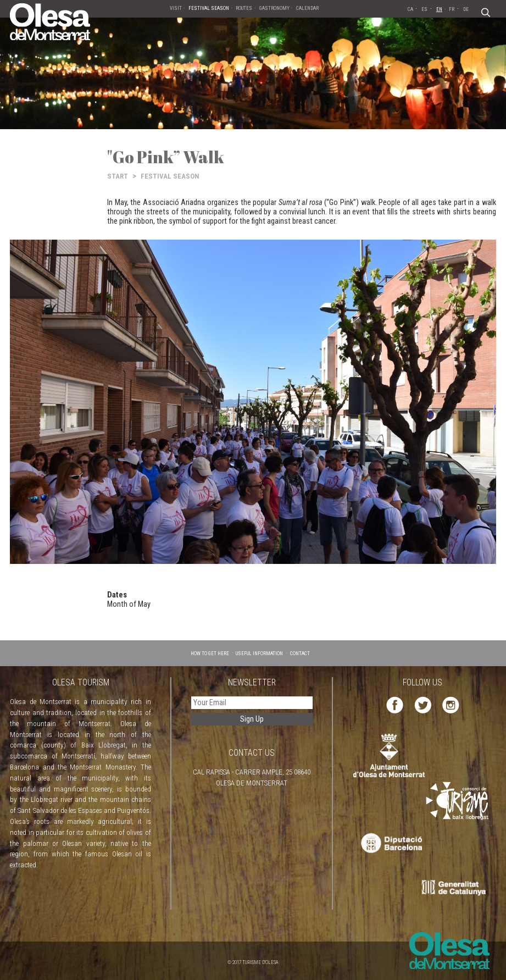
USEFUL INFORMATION (259, 653)
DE (466, 9)
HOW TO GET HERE (210, 653)
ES (424, 9)
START (118, 176)
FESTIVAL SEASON (170, 176)
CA (410, 9)
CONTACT (300, 653)
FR (452, 9)
